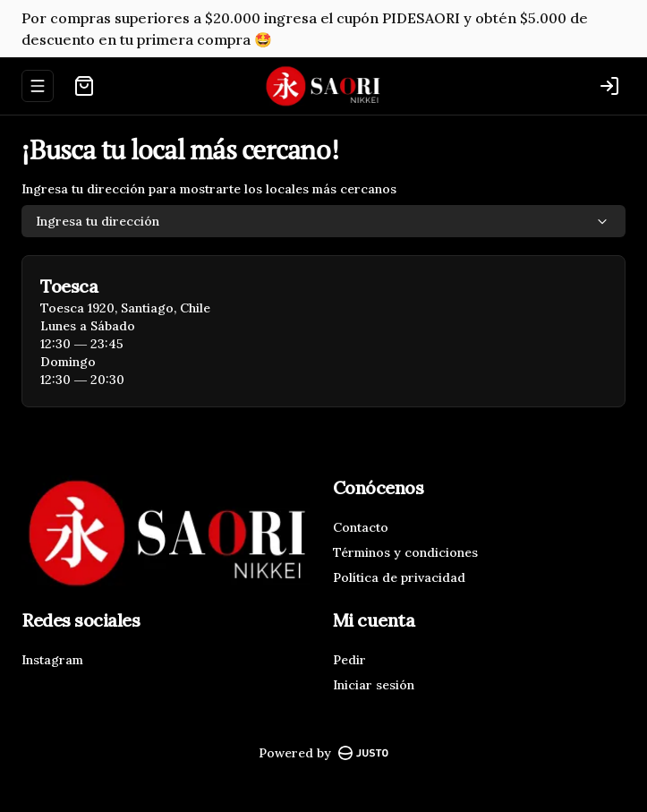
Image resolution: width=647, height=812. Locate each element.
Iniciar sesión (374, 685)
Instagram (52, 660)
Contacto (361, 527)
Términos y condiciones (405, 552)
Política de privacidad (399, 577)
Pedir (349, 660)
